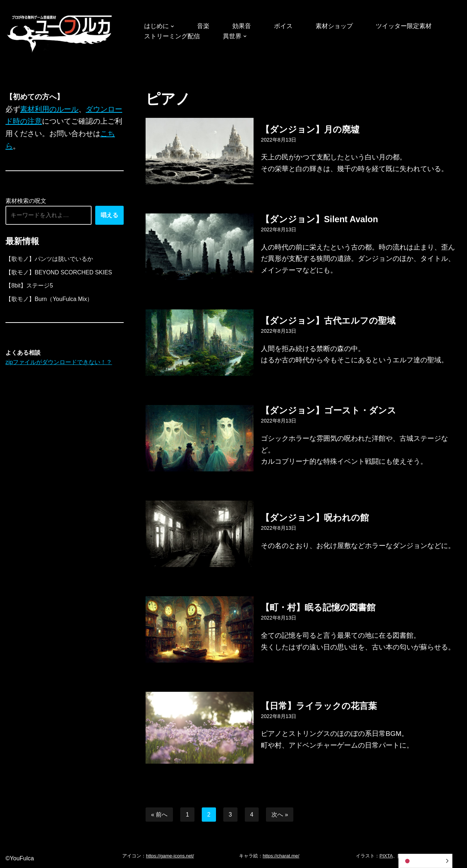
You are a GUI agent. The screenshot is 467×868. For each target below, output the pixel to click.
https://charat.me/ (281, 856)
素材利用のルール (49, 109)
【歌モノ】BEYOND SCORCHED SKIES (59, 274)
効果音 (244, 26)
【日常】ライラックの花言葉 (319, 705)
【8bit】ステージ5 (29, 287)
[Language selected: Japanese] (425, 861)
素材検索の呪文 (26, 202)
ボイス (287, 26)
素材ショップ (340, 26)
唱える (109, 216)
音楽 (205, 26)
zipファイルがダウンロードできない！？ (59, 365)
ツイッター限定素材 (412, 26)
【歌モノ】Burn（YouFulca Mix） (49, 301)
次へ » (280, 815)
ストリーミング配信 (174, 36)
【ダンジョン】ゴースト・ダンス (329, 410)
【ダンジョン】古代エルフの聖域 (328, 321)
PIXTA (386, 856)
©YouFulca (20, 859)
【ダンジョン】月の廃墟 (310, 129)
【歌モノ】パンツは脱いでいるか (49, 260)
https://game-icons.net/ (170, 856)
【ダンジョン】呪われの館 (315, 518)
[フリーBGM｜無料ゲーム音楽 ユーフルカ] (60, 32)
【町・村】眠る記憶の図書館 (318, 607)
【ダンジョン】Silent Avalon (320, 219)
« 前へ (159, 815)
